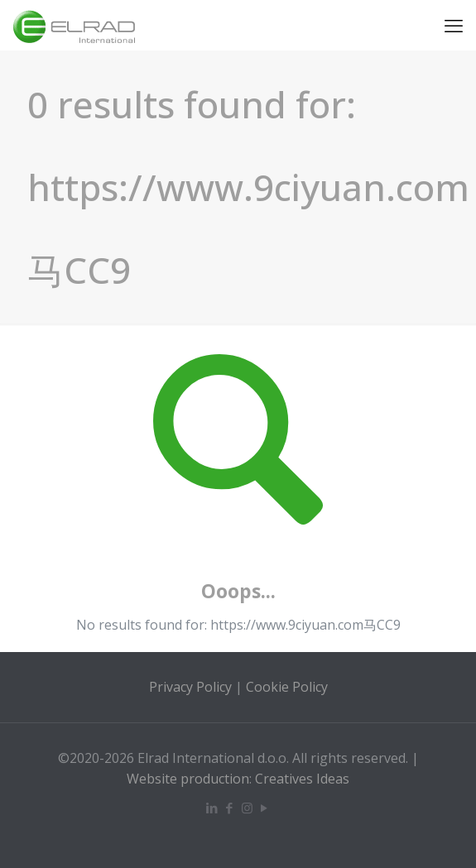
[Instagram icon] (247, 808)
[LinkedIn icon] (212, 808)
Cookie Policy (287, 687)
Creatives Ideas (302, 779)
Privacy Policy (190, 687)
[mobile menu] (454, 25)
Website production (188, 779)
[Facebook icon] (230, 808)
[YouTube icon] (264, 808)
